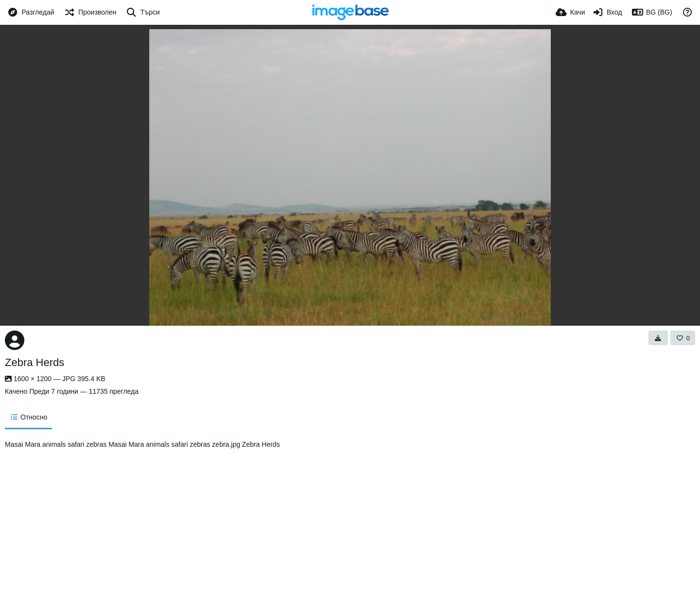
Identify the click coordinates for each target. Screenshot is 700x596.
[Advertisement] (433, 513)
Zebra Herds (35, 362)
